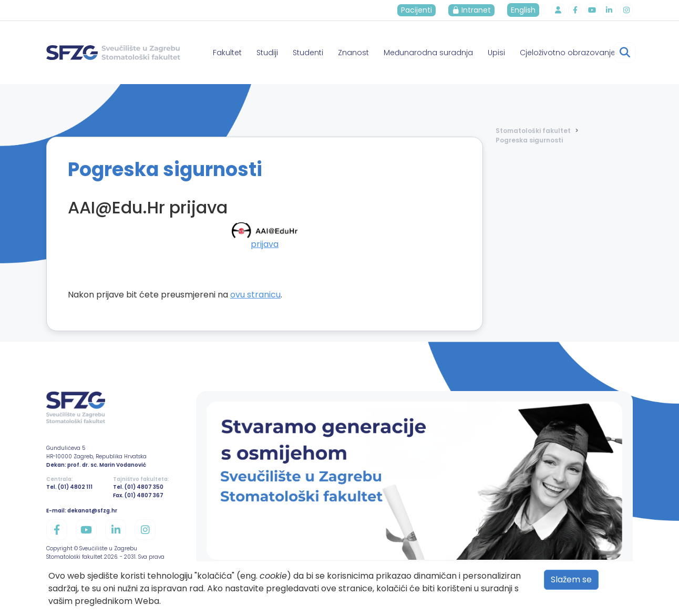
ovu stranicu (255, 295)
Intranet (472, 10)
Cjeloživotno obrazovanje (568, 53)
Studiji (267, 53)
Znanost (353, 53)
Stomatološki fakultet (533, 131)
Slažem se (571, 579)
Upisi (496, 53)
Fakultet (227, 53)
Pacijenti (418, 10)
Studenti (308, 53)
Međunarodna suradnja (428, 53)
